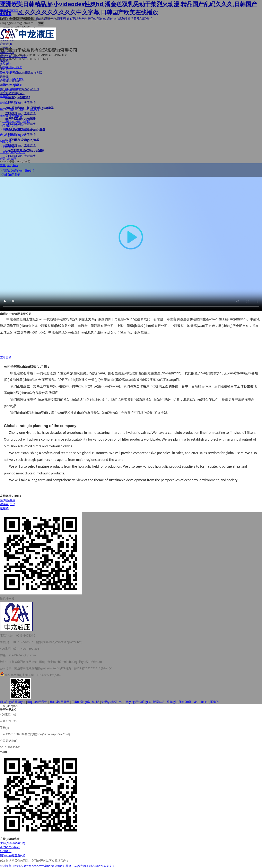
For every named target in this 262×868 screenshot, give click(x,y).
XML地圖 (6, 14)
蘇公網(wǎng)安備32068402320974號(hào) (33, 675)
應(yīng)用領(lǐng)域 (15, 129)
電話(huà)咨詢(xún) (12, 843)
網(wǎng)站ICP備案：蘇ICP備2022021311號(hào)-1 (80, 668)
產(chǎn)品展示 (12, 84)
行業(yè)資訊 (8, 159)
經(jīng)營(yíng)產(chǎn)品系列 (19, 109)
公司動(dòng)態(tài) (12, 152)
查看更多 (6, 357)
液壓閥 (4, 96)
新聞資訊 (8, 147)
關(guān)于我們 (10, 2)
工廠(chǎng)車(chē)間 (16, 121)
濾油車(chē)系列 (10, 103)
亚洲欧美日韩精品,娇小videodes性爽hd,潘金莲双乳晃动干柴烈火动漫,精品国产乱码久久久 (58, 866)
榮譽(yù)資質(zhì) (13, 125)
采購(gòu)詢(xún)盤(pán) (18, 170)
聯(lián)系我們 (9, 10)
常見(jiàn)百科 (9, 165)
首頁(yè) (5, 63)
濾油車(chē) (7, 504)
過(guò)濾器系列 (11, 90)
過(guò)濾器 (8, 500)
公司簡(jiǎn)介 (9, 72)
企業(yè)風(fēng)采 (12, 79)
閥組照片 (6, 141)
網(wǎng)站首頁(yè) (12, 702)
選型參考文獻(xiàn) (12, 116)
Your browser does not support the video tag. (131, 237)
